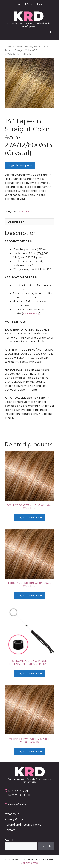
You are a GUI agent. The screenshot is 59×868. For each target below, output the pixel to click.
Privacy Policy (14, 819)
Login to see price (20, 165)
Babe (28, 47)
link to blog (31, 314)
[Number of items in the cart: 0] (19, 4)
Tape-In (39, 47)
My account (13, 814)
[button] (50, 32)
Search (9, 840)
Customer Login (34, 4)
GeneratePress (30, 863)
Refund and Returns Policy (23, 825)
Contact (10, 830)
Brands (19, 47)
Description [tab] (16, 222)
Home (9, 47)
